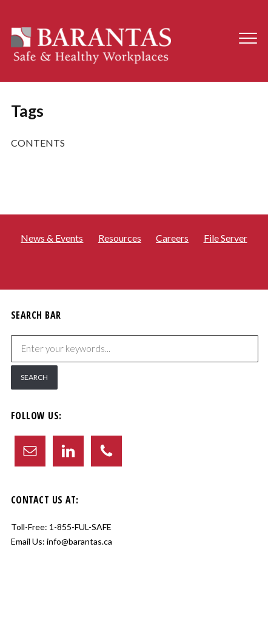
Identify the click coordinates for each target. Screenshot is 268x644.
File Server (226, 238)
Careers (172, 238)
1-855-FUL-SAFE (80, 527)
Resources (120, 238)
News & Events (52, 238)
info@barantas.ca (79, 541)
